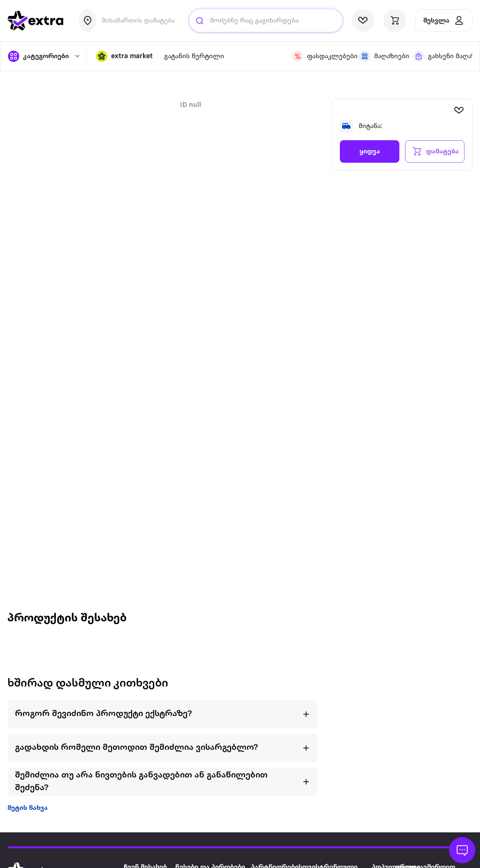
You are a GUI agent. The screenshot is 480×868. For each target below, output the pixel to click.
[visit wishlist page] (363, 21)
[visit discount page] (320, 56)
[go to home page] (36, 21)
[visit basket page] (395, 21)
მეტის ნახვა (28, 808)
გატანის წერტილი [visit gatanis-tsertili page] (194, 57)
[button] (124, 56)
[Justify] (200, 21)
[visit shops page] (380, 56)
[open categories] (42, 56)
